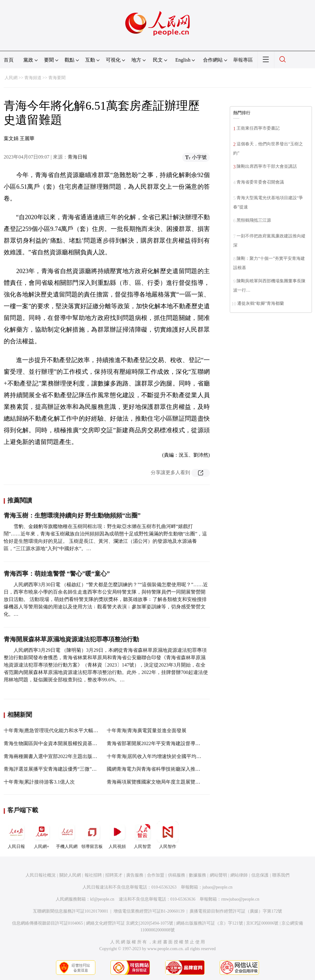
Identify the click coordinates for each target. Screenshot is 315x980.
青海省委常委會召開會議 (260, 182)
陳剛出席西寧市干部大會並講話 (267, 166)
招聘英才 (114, 875)
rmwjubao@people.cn (240, 899)
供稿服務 (177, 875)
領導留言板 (92, 835)
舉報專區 (243, 60)
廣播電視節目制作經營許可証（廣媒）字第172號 (236, 911)
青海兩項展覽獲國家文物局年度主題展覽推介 (156, 782)
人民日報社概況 (41, 875)
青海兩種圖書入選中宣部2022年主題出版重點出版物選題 (65, 756)
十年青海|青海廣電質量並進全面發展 (147, 730)
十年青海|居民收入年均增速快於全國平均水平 (156, 756)
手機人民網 (67, 835)
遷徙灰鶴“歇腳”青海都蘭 (261, 303)
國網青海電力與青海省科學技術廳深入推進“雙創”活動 (165, 769)
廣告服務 (135, 875)
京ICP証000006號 (262, 923)
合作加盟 (156, 875)
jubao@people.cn (217, 887)
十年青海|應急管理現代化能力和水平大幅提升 (53, 730)
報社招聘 (93, 875)
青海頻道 (33, 78)
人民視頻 (117, 835)
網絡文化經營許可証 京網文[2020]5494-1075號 (130, 923)
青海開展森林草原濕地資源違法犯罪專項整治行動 (71, 639)
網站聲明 (218, 875)
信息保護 (260, 875)
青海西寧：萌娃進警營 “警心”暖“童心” (57, 574)
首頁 (9, 60)
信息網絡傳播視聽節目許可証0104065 (48, 923)
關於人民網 (70, 875)
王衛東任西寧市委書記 (258, 128)
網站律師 (239, 875)
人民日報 (16, 835)
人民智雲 (142, 835)
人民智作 (168, 835)
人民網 (11, 78)
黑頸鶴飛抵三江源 (254, 220)
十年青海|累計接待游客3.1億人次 (39, 782)
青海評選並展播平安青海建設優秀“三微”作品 (53, 769)
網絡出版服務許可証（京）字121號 (210, 923)
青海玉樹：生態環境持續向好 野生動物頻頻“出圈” (72, 515)
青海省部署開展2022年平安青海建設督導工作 (156, 743)
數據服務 (197, 875)
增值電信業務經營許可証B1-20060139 (149, 911)
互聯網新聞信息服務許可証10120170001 (71, 911)
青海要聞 (57, 78)
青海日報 (78, 157)
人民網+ (42, 835)
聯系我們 (281, 875)
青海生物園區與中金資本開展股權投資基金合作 (55, 743)
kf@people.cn (102, 899)
